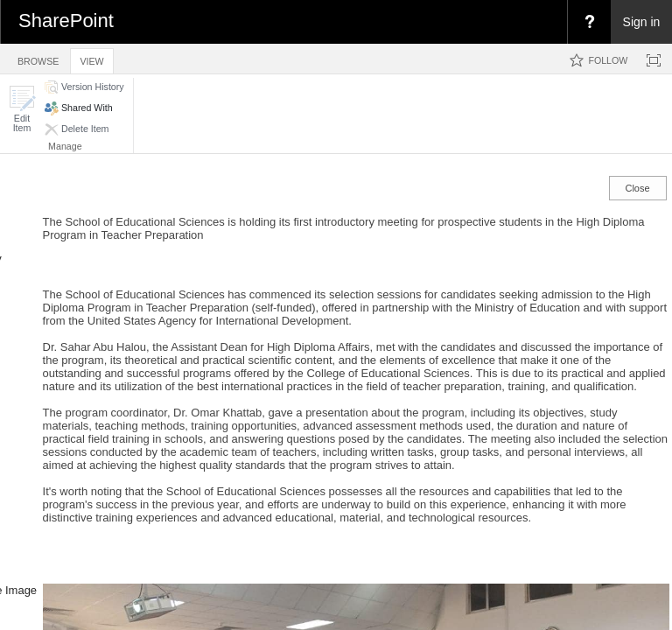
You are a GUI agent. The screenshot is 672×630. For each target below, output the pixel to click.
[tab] (38, 58)
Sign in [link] (642, 22)
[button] (22, 109)
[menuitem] (589, 22)
